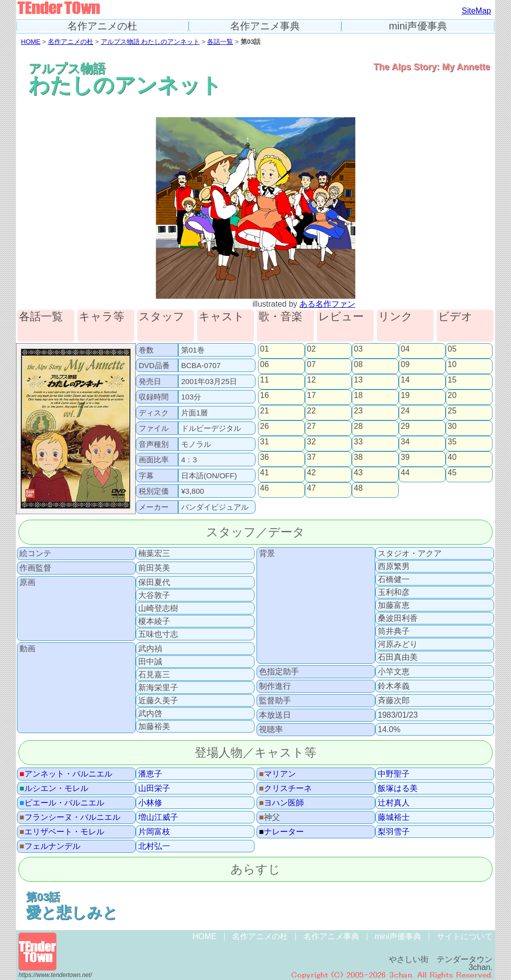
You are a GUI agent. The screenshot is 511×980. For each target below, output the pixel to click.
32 (311, 442)
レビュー (341, 317)
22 (311, 411)
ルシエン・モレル (54, 788)
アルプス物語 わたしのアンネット (150, 42)
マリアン (277, 774)
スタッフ (162, 317)
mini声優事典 (418, 26)
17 (311, 395)
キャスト (222, 317)
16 (264, 395)
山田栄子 (154, 788)
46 (264, 488)
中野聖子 (394, 774)
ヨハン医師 (281, 803)
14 (405, 380)
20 (452, 395)
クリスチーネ (285, 788)
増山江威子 (158, 817)
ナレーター (281, 832)
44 (405, 473)
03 (358, 349)
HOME (31, 42)
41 (264, 473)
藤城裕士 (394, 817)
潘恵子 (150, 774)
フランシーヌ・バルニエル (70, 817)
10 (452, 365)
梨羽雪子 (394, 832)
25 (452, 411)
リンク (395, 317)
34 (405, 442)
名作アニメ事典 (265, 26)
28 (358, 426)
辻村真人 (394, 803)
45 (452, 473)
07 (311, 365)
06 (264, 365)
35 (452, 442)
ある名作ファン (327, 304)
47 (311, 488)
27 (311, 426)
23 (358, 411)
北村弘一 (154, 846)
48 (358, 488)
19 (405, 395)
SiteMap (476, 11)
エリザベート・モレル (62, 832)
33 (358, 442)
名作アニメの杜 (102, 26)
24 (405, 411)
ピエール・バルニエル (62, 803)
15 (452, 380)
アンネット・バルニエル (66, 774)
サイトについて (465, 936)
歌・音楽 (280, 317)
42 (311, 473)
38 (358, 457)
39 (405, 457)
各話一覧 (220, 42)
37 (311, 457)
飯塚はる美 (398, 788)
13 (358, 380)
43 (358, 473)
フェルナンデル (50, 846)
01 (264, 349)
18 (358, 395)
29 (405, 426)
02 (311, 349)
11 (264, 380)
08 (358, 365)
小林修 (150, 803)
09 (405, 365)
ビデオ (455, 317)
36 (264, 457)
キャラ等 (102, 317)
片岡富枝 (154, 832)
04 (405, 349)
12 (311, 380)
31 (264, 442)
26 (264, 426)
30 (452, 426)
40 (452, 457)
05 (452, 349)
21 (264, 411)
